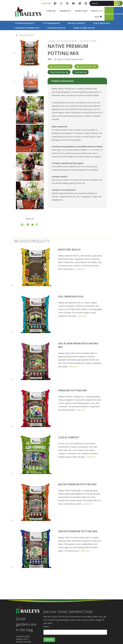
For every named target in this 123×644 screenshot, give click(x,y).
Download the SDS (87, 66)
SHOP (98, 17)
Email (46, 627)
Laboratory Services (56, 28)
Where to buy (81, 11)
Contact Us (97, 11)
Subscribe (49, 640)
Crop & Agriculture (102, 23)
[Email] (75, 632)
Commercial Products (25, 23)
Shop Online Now (59, 72)
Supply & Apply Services (84, 28)
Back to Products (25, 35)
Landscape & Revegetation (27, 28)
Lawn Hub (51, 11)
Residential (66, 11)
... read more (80, 269)
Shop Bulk (80, 72)
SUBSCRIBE (46, 3)
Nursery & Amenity (76, 23)
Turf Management (51, 23)
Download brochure (60, 66)
